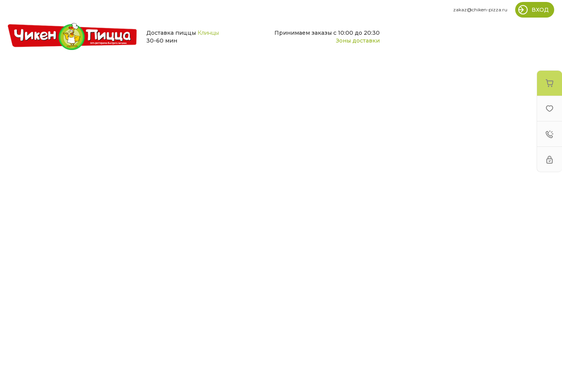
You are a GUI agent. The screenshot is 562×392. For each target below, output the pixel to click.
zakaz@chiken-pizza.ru (480, 10)
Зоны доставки (358, 41)
